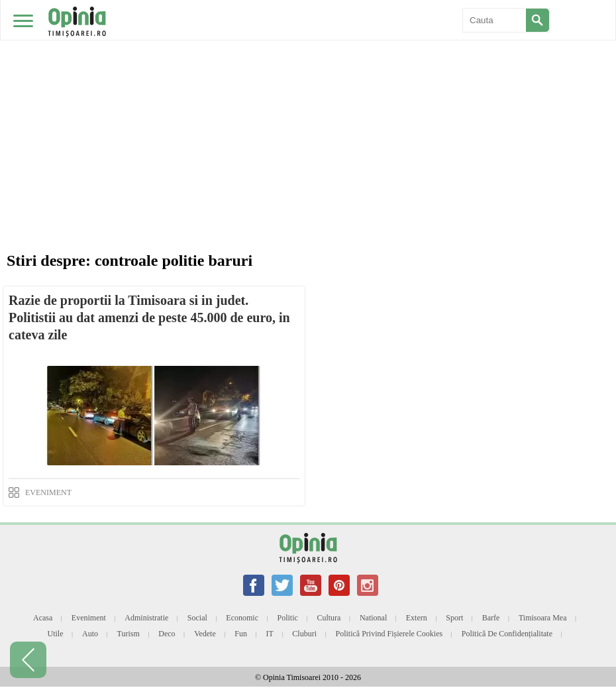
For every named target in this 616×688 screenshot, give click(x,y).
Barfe (491, 618)
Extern (417, 618)
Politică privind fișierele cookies (389, 634)
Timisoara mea (543, 618)
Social (197, 618)
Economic (242, 618)
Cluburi (304, 634)
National (373, 618)
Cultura (329, 618)
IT (270, 634)
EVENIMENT (48, 492)
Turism (128, 634)
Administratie (146, 618)
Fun (241, 634)
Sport (454, 618)
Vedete (205, 634)
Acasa (43, 618)
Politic (288, 618)
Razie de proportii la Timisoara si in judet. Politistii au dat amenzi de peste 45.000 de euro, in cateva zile (149, 317)
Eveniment (89, 618)
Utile (55, 634)
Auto (90, 634)
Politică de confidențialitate (507, 634)
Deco (167, 634)
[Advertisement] (308, 99)
